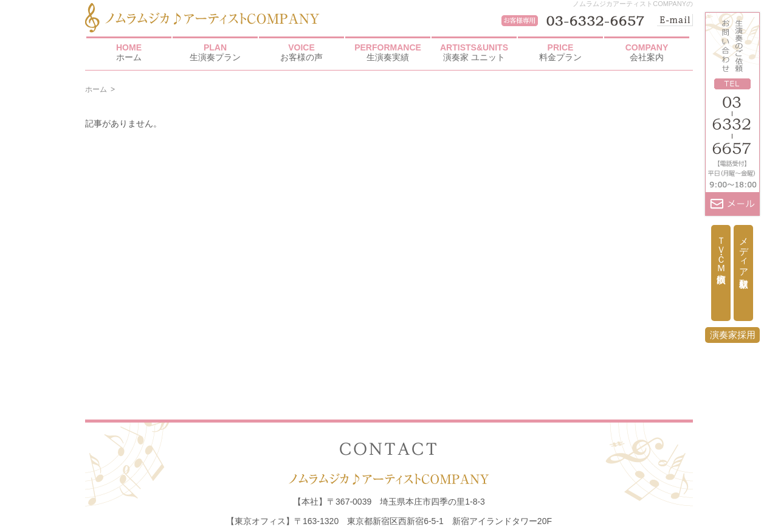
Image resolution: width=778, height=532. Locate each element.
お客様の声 (301, 52)
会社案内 (647, 52)
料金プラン (560, 52)
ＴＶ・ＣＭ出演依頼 (721, 249)
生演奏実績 (388, 52)
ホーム (129, 52)
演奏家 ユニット (474, 52)
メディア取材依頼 (744, 252)
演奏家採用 (733, 335)
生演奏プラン (215, 52)
